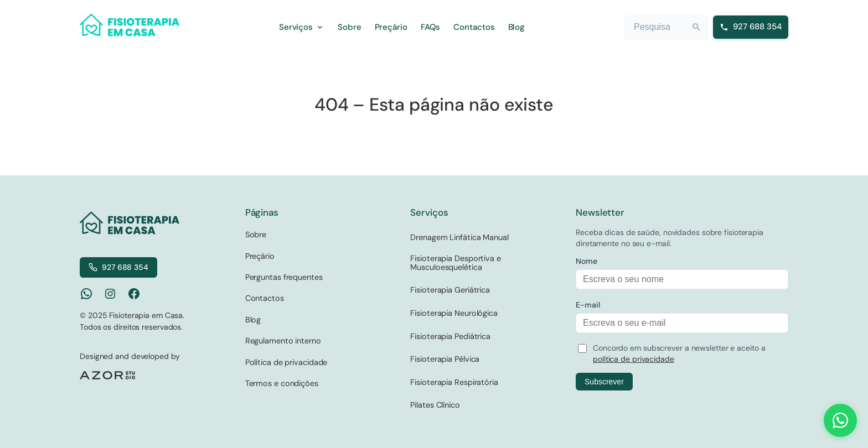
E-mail (588, 305)
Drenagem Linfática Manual (459, 237)
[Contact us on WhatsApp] (840, 420)
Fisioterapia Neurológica (454, 313)
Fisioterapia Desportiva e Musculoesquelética (456, 263)
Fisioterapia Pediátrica (450, 336)
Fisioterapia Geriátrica (450, 290)
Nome (587, 261)
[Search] (696, 27)
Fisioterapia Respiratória (454, 382)
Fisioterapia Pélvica (445, 359)
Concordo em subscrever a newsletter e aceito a (679, 353)
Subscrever (604, 382)
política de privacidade (634, 359)
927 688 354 (118, 267)
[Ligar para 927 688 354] (751, 27)
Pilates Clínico (435, 405)
